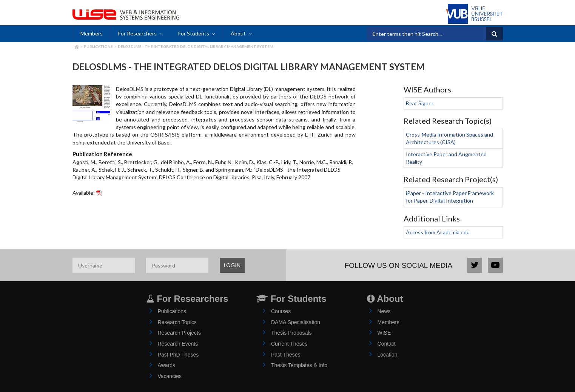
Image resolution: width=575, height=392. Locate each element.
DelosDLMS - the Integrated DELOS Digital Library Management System (196, 46)
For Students (194, 33)
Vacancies (170, 376)
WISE (384, 333)
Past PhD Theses (178, 355)
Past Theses (286, 355)
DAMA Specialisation (296, 322)
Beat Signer (420, 103)
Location (388, 355)
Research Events (178, 344)
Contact (387, 344)
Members (92, 33)
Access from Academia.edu (438, 232)
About (238, 33)
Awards (166, 365)
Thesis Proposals (291, 333)
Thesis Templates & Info (299, 365)
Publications (98, 46)
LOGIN (232, 265)
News (384, 311)
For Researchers (137, 33)
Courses (281, 311)
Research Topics (177, 322)
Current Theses (289, 344)
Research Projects (179, 333)
